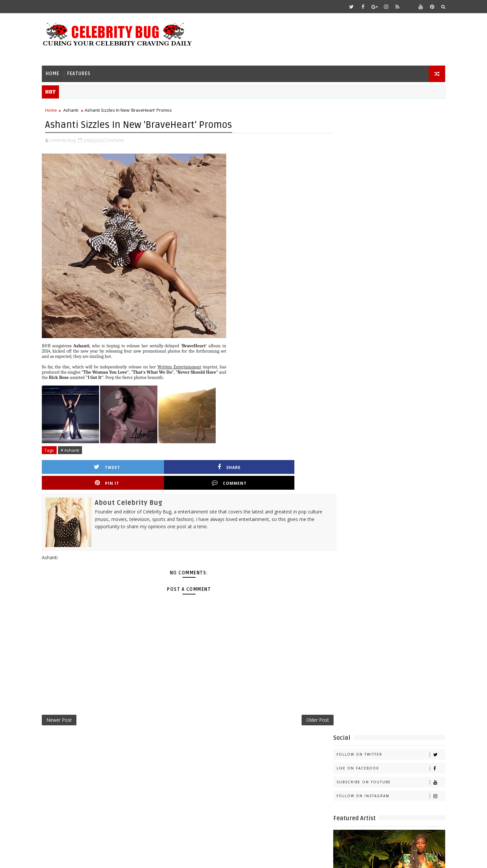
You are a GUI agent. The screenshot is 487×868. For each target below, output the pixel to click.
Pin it (219, 465)
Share (153, 465)
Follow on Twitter (382, 123)
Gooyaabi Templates (182, 858)
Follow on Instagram (382, 165)
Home (62, 71)
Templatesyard (107, 858)
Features (88, 71)
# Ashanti (79, 448)
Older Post (294, 704)
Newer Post (68, 704)
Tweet (88, 465)
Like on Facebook (382, 137)
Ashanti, (126, 138)
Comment (284, 465)
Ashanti (80, 109)
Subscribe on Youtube (382, 151)
